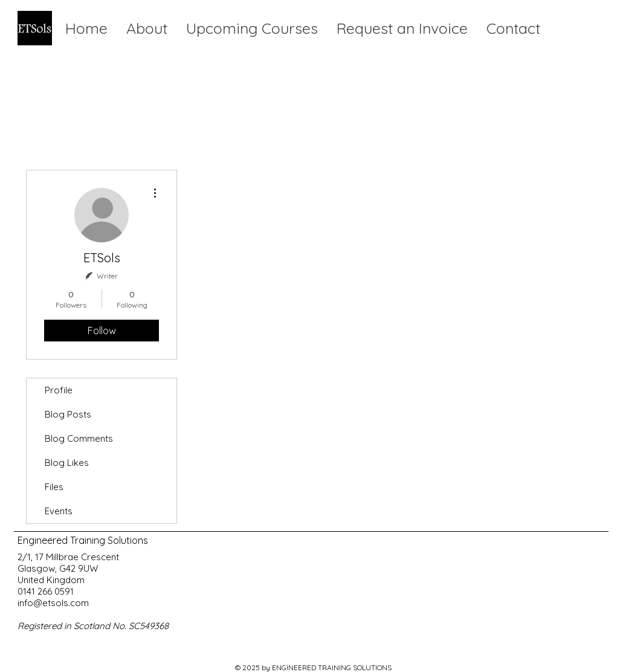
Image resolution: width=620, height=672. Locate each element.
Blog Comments (79, 438)
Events (59, 511)
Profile (59, 390)
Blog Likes (67, 463)
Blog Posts (68, 414)
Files (54, 487)
